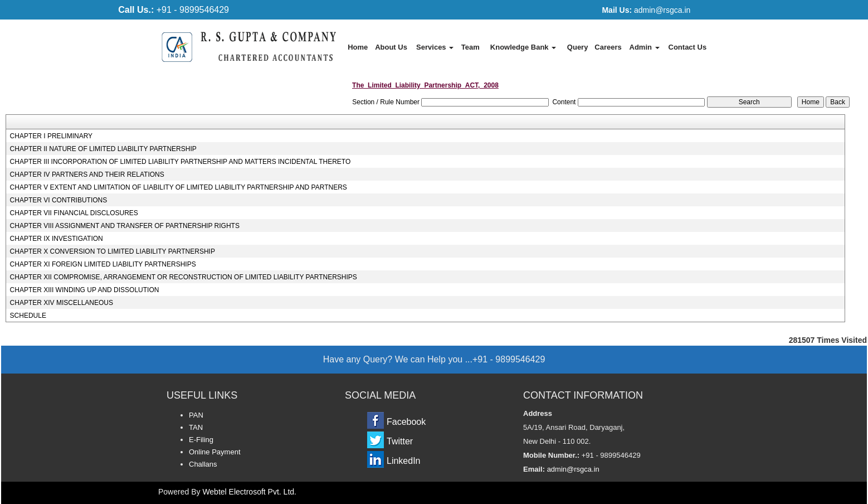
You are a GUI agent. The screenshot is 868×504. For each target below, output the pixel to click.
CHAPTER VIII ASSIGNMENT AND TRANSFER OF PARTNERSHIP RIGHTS (125, 226)
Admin (645, 47)
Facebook (406, 422)
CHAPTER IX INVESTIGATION (57, 239)
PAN (196, 415)
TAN (196, 427)
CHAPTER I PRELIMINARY (51, 136)
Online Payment (215, 452)
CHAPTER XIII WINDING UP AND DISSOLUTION (85, 290)
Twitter (400, 441)
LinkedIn (404, 461)
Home (358, 47)
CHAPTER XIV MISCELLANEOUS (62, 303)
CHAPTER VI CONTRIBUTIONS (59, 200)
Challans (203, 464)
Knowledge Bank (523, 47)
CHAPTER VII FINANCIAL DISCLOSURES (74, 213)
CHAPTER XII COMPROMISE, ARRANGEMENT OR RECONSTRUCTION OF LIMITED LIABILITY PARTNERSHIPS (184, 277)
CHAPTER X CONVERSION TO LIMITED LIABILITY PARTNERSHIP (113, 251)
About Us (391, 47)
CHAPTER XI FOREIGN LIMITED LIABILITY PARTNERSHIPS (103, 264)
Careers (608, 47)
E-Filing (201, 440)
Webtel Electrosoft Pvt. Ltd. (249, 492)
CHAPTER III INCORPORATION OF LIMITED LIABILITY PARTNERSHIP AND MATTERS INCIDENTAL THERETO (181, 162)
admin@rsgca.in (646, 10)
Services (435, 47)
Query (578, 47)
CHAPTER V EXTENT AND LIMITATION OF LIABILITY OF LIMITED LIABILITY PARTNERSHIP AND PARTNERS (179, 187)
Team (470, 47)
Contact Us (688, 47)
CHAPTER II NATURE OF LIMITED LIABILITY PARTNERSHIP (103, 149)
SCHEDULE (28, 316)
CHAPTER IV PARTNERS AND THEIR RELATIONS (87, 175)
